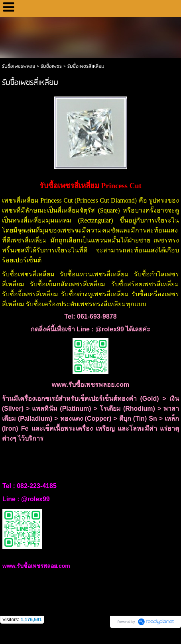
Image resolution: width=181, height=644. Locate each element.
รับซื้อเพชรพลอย (19, 66)
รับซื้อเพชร (51, 66)
